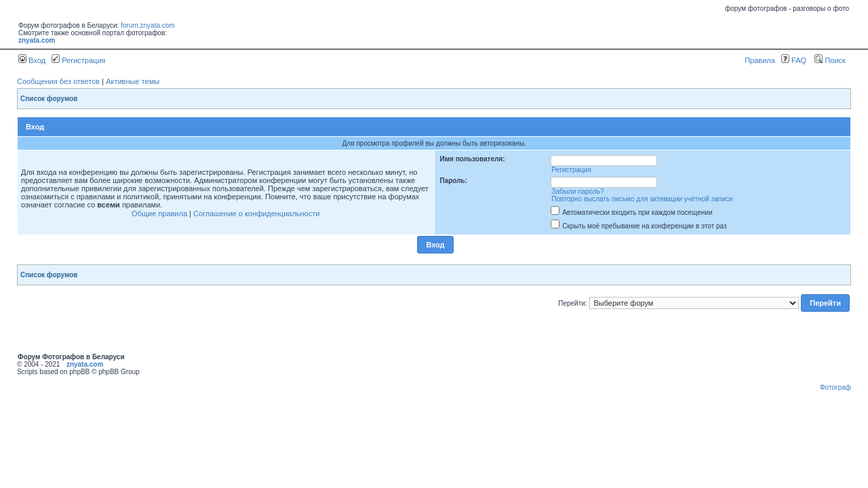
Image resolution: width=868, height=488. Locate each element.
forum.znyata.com (147, 25)
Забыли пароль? (577, 191)
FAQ (794, 60)
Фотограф (835, 387)
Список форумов (49, 99)
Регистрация (78, 60)
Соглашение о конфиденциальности (256, 213)
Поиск (830, 60)
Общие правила (159, 213)
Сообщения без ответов (58, 81)
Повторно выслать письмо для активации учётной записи (642, 199)
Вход (32, 60)
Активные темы (133, 81)
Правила (760, 60)
